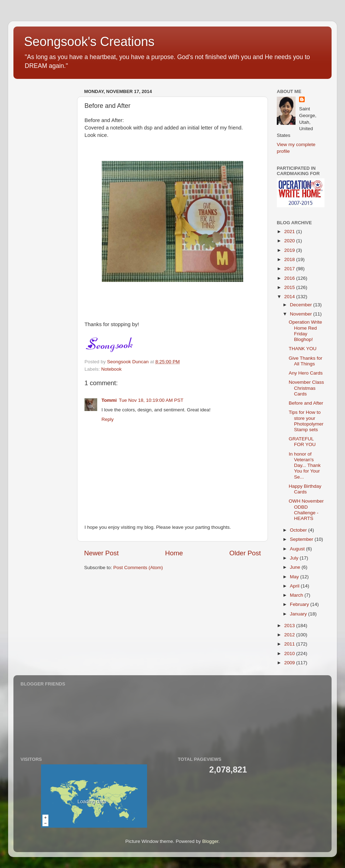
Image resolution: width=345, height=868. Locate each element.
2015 (290, 287)
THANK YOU (303, 349)
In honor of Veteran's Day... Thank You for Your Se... (305, 465)
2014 (290, 297)
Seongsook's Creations (89, 42)
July (295, 558)
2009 (290, 663)
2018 (290, 259)
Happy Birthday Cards (305, 489)
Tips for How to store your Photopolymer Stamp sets (306, 421)
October (299, 530)
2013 (290, 626)
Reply (108, 419)
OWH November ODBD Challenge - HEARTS (306, 510)
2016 (290, 278)
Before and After (306, 403)
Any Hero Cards (306, 373)
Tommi (109, 400)
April (295, 586)
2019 (290, 250)
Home (174, 553)
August (298, 549)
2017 (290, 269)
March (297, 595)
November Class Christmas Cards (306, 388)
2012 (290, 635)
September (302, 539)
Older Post (245, 553)
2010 (290, 653)
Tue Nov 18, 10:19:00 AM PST (151, 400)
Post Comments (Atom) (138, 568)
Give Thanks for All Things (306, 361)
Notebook (111, 369)
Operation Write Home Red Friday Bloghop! (305, 331)
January (299, 614)
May (295, 577)
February (300, 604)
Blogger (210, 841)
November (302, 314)
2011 (290, 644)
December (302, 305)
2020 (290, 241)
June (296, 567)
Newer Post (101, 553)
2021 (290, 232)
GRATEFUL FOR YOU (302, 442)
